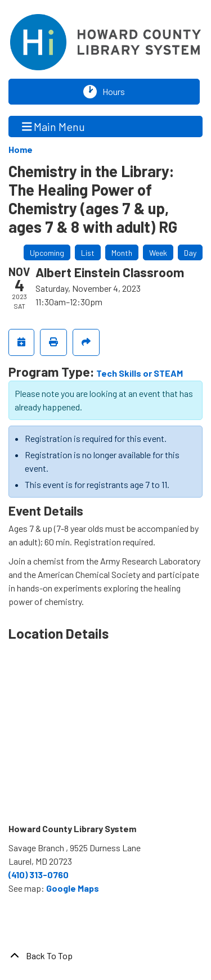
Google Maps (73, 888)
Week (158, 253)
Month (122, 253)
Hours (116, 92)
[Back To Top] (105, 956)
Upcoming (47, 253)
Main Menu (54, 126)
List (88, 253)
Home (21, 149)
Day (190, 253)
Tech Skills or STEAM (140, 373)
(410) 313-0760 (39, 875)
